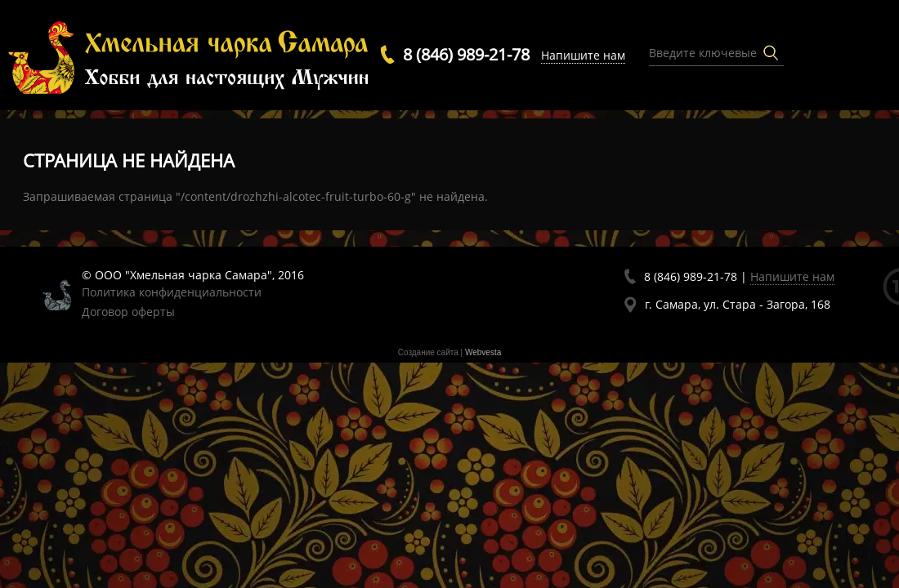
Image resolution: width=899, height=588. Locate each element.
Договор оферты (128, 312)
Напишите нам (583, 55)
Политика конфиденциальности (172, 292)
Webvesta (483, 352)
